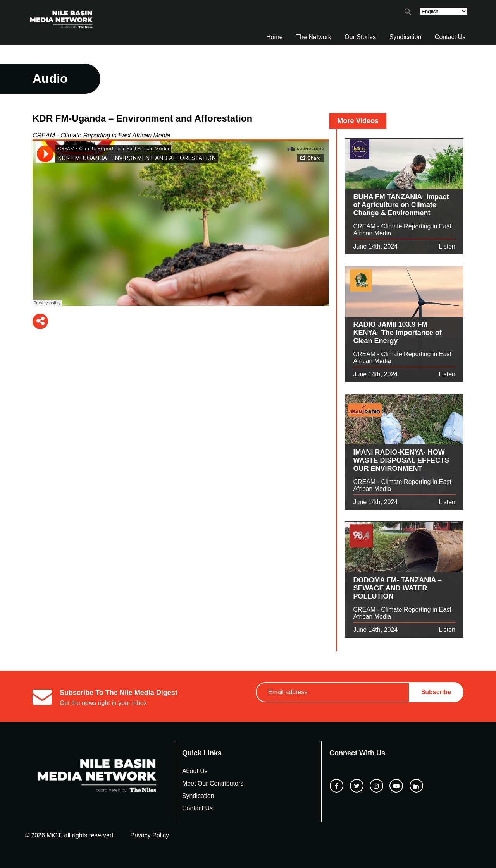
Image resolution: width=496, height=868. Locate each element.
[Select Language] (443, 11)
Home (275, 37)
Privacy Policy (150, 835)
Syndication (406, 37)
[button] (408, 13)
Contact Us (450, 37)
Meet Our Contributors (213, 783)
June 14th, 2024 (375, 246)
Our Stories (360, 37)
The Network (314, 37)
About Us (195, 771)
